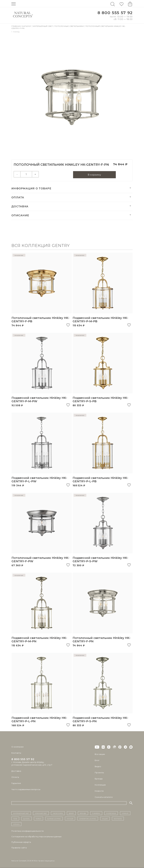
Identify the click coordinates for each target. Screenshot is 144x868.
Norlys (38, 819)
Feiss (15, 819)
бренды (83, 813)
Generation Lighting (88, 819)
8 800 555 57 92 (115, 13)
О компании (17, 747)
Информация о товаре (31, 189)
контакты (118, 819)
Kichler (70, 819)
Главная (16, 26)
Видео (98, 766)
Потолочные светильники (69, 26)
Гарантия (16, 783)
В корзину (94, 175)
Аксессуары (58, 813)
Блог (97, 760)
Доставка (20, 206)
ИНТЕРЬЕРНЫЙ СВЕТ (21, 813)
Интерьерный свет (43, 26)
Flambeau (96, 813)
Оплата (18, 197)
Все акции (100, 754)
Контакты (16, 753)
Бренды (99, 779)
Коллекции (100, 785)
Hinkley (125, 813)
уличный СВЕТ (41, 813)
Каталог (27, 26)
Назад (15, 32)
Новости (99, 791)
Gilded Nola (111, 813)
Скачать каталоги (104, 797)
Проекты (99, 773)
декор (71, 813)
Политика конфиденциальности (28, 831)
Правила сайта (19, 848)
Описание (20, 215)
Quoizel (27, 819)
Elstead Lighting (54, 819)
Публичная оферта (21, 842)
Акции (105, 819)
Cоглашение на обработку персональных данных (37, 837)
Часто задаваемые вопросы (26, 789)
